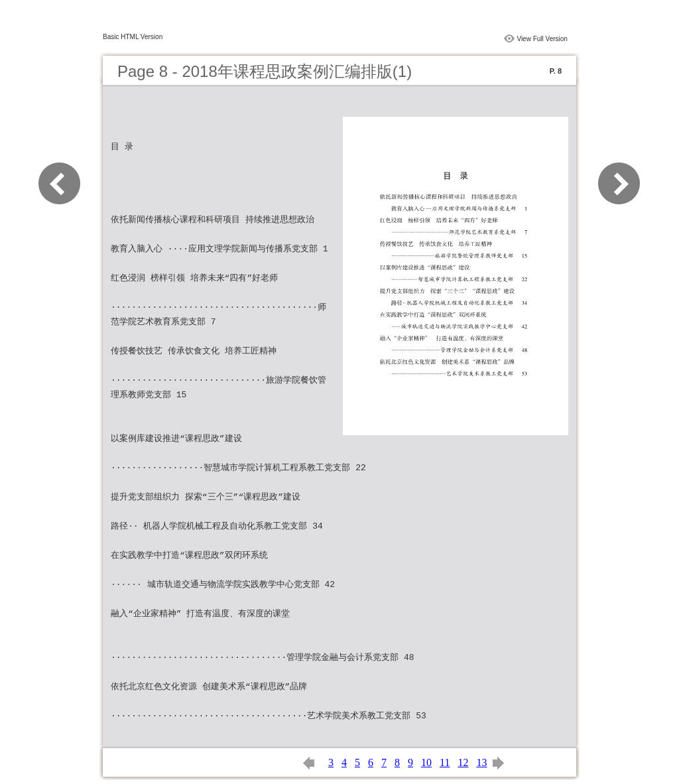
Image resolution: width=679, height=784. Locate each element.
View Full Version (542, 39)
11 (445, 762)
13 (481, 762)
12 (463, 762)
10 (426, 762)
